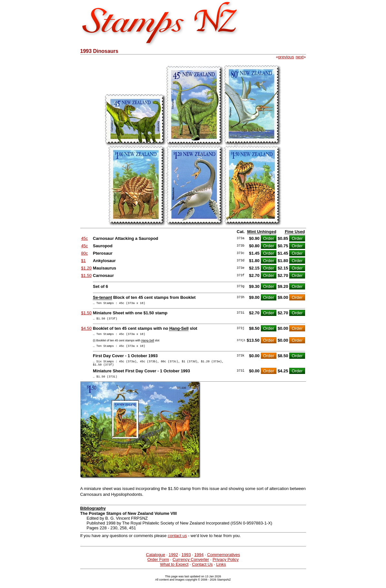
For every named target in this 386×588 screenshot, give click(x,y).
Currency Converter (191, 566)
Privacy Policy (226, 566)
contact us (177, 542)
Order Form (158, 566)
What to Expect (174, 571)
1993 (186, 561)
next (300, 57)
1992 (173, 561)
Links (221, 571)
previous (286, 57)
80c (85, 253)
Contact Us (202, 571)
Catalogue (156, 561)
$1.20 (87, 268)
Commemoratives (223, 561)
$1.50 (87, 275)
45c (85, 238)
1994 (199, 561)
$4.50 (87, 330)
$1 (84, 261)
